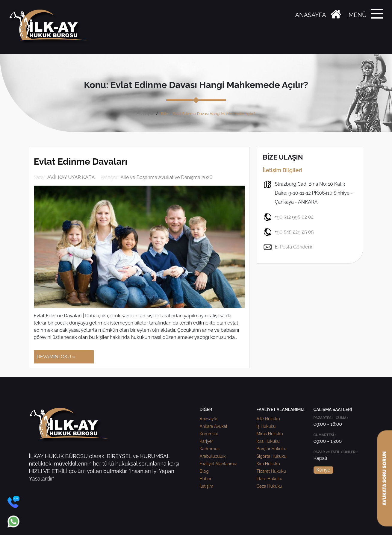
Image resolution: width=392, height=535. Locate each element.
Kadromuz (210, 449)
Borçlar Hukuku (272, 449)
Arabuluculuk (213, 456)
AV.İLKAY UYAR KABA (71, 177)
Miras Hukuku (270, 434)
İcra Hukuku (268, 441)
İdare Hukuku (270, 479)
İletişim (207, 486)
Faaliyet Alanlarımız (218, 464)
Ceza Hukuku (270, 486)
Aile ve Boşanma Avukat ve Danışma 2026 (166, 177)
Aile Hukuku (268, 419)
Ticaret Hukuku (271, 471)
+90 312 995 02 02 (288, 217)
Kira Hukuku (268, 464)
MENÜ (358, 15)
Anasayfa (145, 114)
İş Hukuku (266, 426)
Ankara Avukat (214, 426)
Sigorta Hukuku (271, 456)
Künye (323, 470)
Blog (204, 471)
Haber (206, 479)
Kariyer (206, 441)
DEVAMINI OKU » (56, 357)
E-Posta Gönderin (288, 247)
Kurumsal (209, 434)
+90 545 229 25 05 (288, 232)
